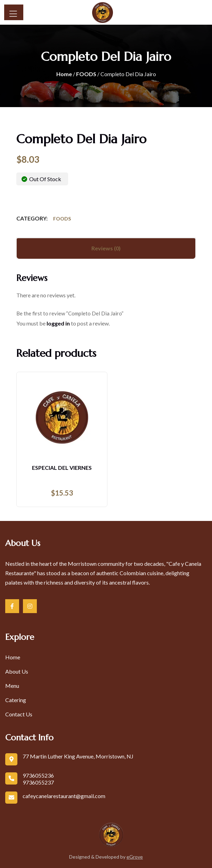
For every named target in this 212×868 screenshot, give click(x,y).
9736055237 (38, 782)
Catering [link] (16, 700)
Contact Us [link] (19, 714)
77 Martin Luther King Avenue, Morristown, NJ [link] (78, 756)
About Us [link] (17, 671)
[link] (94, 13)
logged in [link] (58, 323)
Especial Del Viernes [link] (62, 468)
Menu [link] (12, 686)
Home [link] (64, 74)
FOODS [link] (86, 74)
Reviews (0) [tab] (106, 248)
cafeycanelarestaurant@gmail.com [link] (64, 796)
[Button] (14, 12)
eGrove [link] (135, 857)
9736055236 (38, 775)
